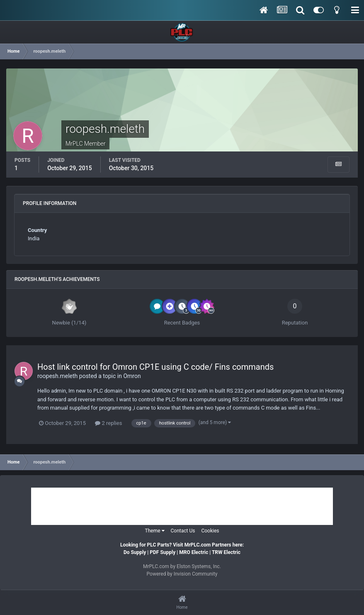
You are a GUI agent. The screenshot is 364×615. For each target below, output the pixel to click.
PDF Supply (163, 552)
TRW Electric (226, 552)
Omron (132, 376)
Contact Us (183, 531)
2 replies (108, 423)
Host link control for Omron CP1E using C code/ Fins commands (155, 367)
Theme (155, 531)
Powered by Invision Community (182, 574)
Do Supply (135, 552)
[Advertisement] (182, 506)
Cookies (210, 531)
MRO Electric (194, 552)
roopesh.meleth (57, 376)
